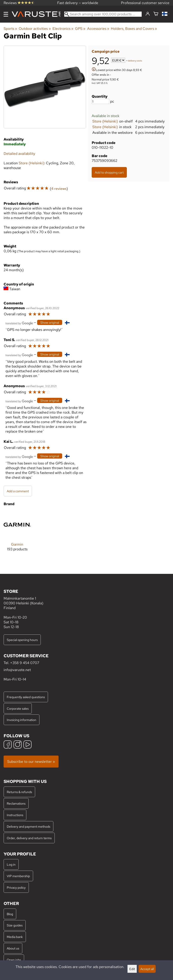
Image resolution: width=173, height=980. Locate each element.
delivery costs (135, 61)
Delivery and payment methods (28, 826)
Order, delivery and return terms (29, 838)
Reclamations (16, 803)
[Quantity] (100, 101)
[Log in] (148, 14)
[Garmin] (17, 535)
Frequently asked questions (26, 697)
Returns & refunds (19, 792)
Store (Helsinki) (105, 121)
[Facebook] (8, 745)
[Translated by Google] (19, 323)
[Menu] (6, 14)
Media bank (15, 937)
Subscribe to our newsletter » (31, 762)
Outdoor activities (35, 29)
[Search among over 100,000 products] (103, 14)
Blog (10, 914)
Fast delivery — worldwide (78, 3)
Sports (10, 29)
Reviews (19, 3)
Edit (132, 969)
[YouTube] (27, 745)
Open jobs (14, 960)
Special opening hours (22, 640)
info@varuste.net (17, 670)
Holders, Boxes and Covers (134, 29)
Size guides (15, 925)
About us (13, 948)
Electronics (63, 29)
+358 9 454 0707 (25, 663)
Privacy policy (16, 887)
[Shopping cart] (156, 14)
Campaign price (106, 51)
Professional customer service (145, 3)
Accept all (147, 969)
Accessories (98, 29)
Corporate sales (18, 708)
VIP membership (18, 876)
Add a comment (18, 491)
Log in (11, 864)
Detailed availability (19, 154)
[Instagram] (18, 745)
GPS (80, 29)
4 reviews (59, 189)
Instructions (15, 815)
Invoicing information (22, 720)
